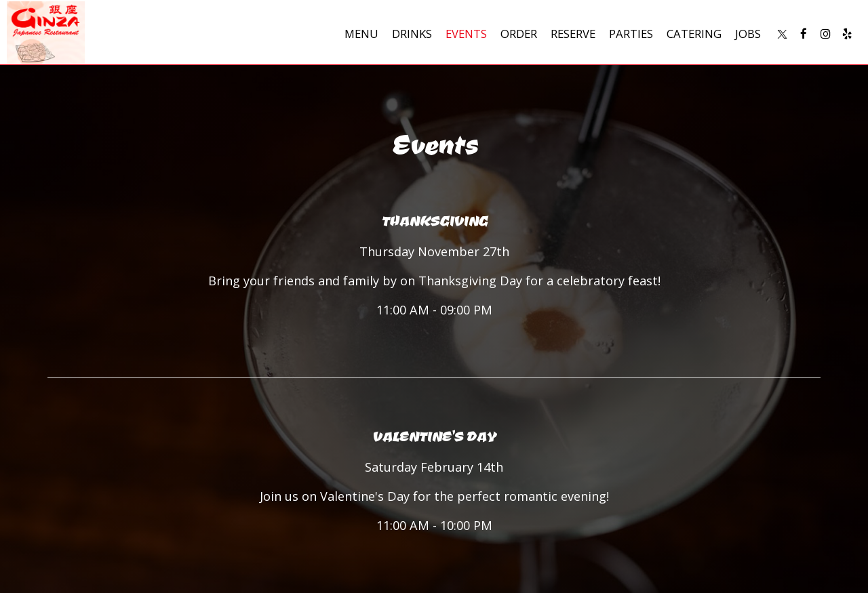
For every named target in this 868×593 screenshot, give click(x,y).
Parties (631, 34)
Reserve (573, 34)
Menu (361, 34)
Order (519, 34)
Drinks (412, 34)
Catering (694, 34)
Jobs (748, 34)
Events (466, 34)
